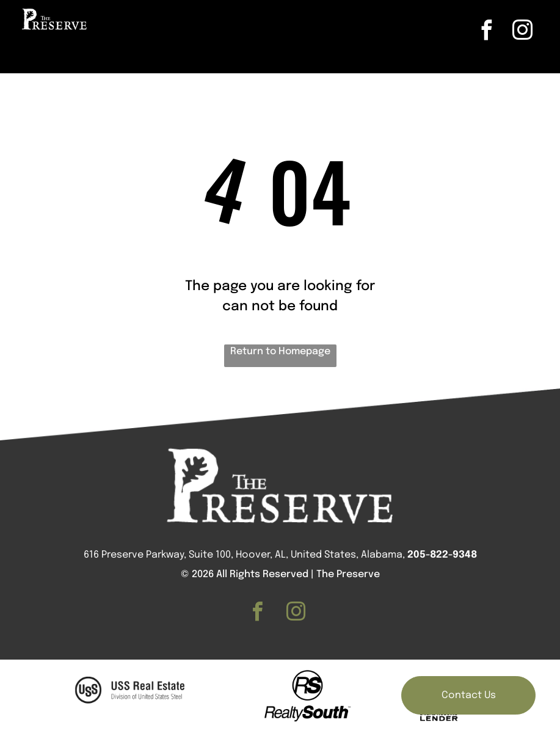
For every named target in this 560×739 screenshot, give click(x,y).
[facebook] (486, 32)
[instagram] (522, 32)
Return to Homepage (280, 351)
